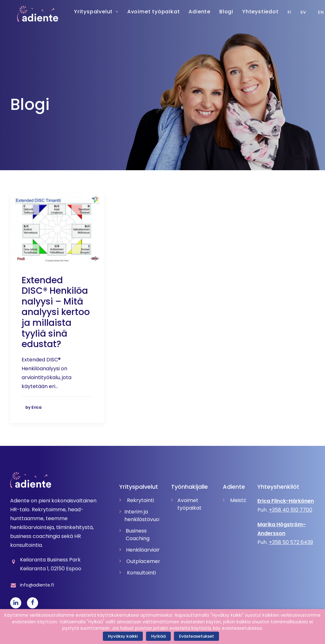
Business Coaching (138, 535)
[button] (57, 228)
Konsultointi (141, 573)
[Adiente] (31, 14)
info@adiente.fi (37, 585)
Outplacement (143, 561)
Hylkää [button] (158, 636)
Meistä (238, 500)
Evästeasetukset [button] (196, 636)
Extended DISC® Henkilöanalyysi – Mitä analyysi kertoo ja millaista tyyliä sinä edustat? (56, 312)
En (314, 12)
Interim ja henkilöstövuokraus (142, 516)
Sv (296, 12)
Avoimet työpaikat (189, 504)
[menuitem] (298, 12)
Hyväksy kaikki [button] (123, 636)
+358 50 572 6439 (291, 542)
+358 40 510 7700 (291, 510)
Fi (282, 12)
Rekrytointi (140, 500)
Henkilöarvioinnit (143, 550)
